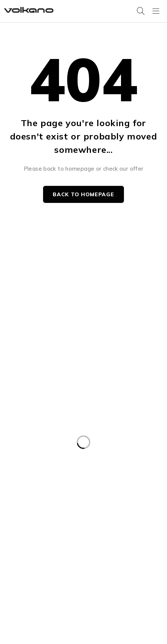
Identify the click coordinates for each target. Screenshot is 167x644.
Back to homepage (83, 194)
